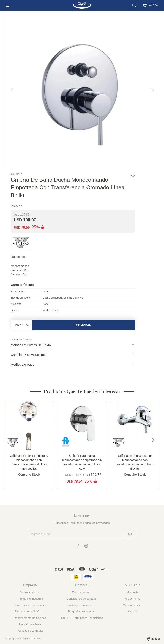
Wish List (133, 611)
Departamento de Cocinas (30, 618)
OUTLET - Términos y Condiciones (81, 618)
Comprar (83, 325)
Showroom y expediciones (30, 605)
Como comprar (81, 592)
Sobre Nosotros (30, 592)
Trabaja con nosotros (30, 599)
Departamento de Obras (30, 611)
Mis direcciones (133, 605)
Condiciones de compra (81, 599)
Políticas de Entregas (30, 631)
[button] (152, 90)
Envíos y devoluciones (81, 605)
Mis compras (133, 599)
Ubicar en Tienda (21, 340)
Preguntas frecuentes (81, 611)
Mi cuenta (132, 592)
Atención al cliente (30, 624)
